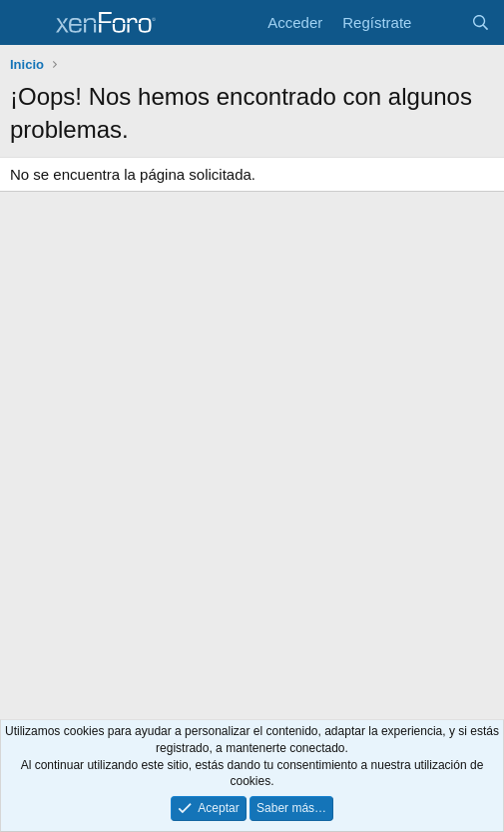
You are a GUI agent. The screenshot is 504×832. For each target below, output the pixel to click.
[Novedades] (441, 22)
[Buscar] (481, 22)
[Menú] (27, 23)
